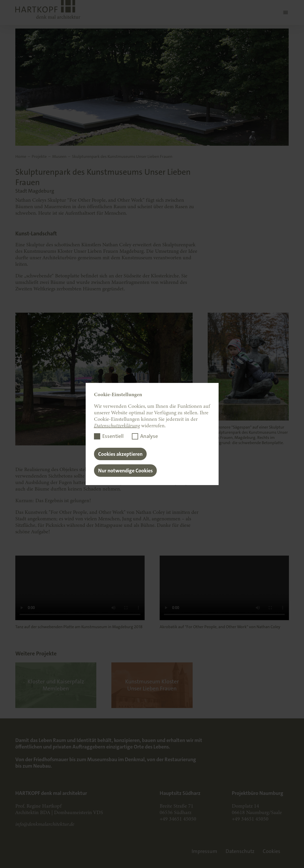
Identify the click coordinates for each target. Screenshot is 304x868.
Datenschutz (240, 851)
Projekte (39, 157)
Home (21, 157)
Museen (59, 157)
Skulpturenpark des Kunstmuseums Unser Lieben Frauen (122, 157)
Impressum (204, 851)
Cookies (272, 851)
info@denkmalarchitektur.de (45, 824)
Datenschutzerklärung (117, 426)
